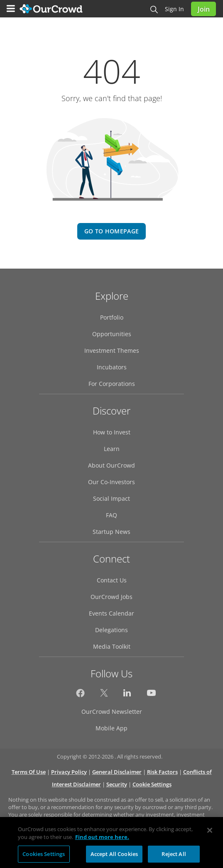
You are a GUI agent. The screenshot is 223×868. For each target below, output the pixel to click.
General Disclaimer (117, 772)
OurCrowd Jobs (111, 597)
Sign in (174, 9)
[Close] (210, 833)
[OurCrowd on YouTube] (151, 695)
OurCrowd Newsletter (112, 712)
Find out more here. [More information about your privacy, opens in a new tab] (102, 840)
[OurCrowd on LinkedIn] (128, 695)
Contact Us (112, 580)
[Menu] (11, 9)
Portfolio (112, 317)
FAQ (111, 515)
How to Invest (112, 432)
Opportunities (112, 334)
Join (204, 9)
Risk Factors (162, 772)
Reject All (174, 857)
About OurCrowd (111, 465)
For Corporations (112, 384)
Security (117, 784)
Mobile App (111, 728)
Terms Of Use (29, 772)
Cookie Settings (152, 784)
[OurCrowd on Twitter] (104, 695)
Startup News (111, 532)
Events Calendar (111, 613)
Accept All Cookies (114, 857)
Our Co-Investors (111, 482)
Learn (112, 449)
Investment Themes (112, 350)
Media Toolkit (112, 646)
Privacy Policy (69, 772)
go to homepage (112, 231)
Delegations (111, 630)
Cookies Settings (44, 857)
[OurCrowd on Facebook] (80, 695)
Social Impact (111, 498)
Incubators (112, 367)
